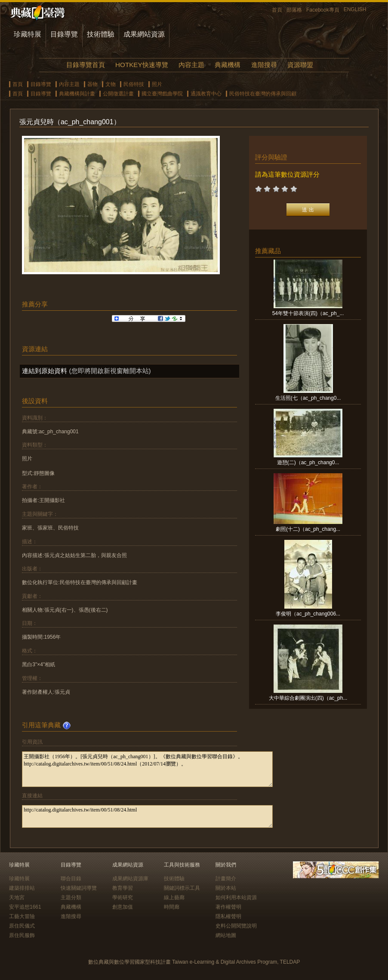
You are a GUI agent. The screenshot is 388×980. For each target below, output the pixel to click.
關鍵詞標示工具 (182, 888)
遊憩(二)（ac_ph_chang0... (308, 462)
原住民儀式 (22, 926)
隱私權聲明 (228, 916)
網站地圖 (226, 935)
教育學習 (123, 888)
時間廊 (172, 907)
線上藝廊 (174, 897)
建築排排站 (22, 888)
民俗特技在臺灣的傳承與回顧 (263, 94)
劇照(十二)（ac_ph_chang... (308, 529)
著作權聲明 (228, 907)
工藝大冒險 (22, 916)
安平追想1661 (25, 907)
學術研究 (123, 897)
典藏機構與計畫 (77, 94)
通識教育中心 (206, 94)
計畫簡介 (226, 879)
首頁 (277, 10)
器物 (92, 84)
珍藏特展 (28, 34)
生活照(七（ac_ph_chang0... (308, 398)
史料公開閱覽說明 (236, 926)
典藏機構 (228, 65)
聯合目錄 (71, 879)
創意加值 (123, 907)
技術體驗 (101, 34)
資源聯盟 (300, 65)
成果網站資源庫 (130, 879)
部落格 (294, 10)
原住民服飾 (22, 935)
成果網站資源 (144, 34)
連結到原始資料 (45, 371)
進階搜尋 (264, 65)
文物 (111, 84)
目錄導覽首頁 (86, 65)
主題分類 (71, 897)
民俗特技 (134, 84)
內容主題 (191, 65)
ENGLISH (355, 9)
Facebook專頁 (323, 10)
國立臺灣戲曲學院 (162, 94)
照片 (157, 84)
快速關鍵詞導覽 (79, 888)
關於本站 (226, 888)
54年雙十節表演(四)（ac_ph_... (308, 313)
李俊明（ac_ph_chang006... (308, 614)
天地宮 (17, 897)
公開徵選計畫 (118, 94)
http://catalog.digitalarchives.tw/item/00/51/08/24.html (147, 816)
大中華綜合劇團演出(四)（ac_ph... (308, 698)
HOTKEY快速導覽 (142, 65)
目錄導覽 (64, 34)
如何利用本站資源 (236, 897)
